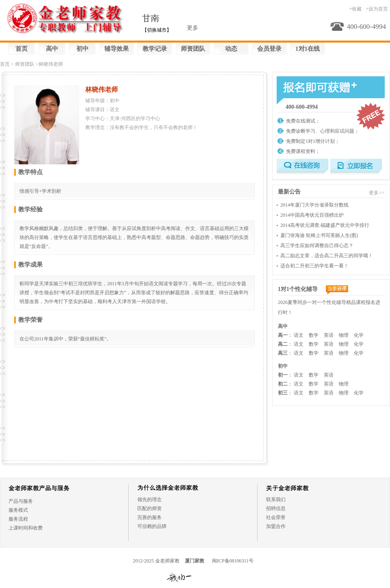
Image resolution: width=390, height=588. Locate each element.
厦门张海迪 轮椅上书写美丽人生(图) (319, 235)
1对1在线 (308, 49)
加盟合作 (276, 526)
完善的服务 (149, 517)
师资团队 (193, 49)
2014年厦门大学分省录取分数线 (314, 205)
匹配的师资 (149, 508)
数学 (314, 335)
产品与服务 (21, 501)
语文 (299, 335)
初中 (82, 49)
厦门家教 (195, 561)
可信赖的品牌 (152, 526)
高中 (52, 49)
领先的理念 (149, 500)
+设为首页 (377, 9)
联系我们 (276, 500)
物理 (344, 335)
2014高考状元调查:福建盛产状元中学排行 (325, 225)
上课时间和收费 (26, 528)
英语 (329, 335)
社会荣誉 (276, 517)
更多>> (377, 193)
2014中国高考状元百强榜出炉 (312, 215)
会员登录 (269, 49)
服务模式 (18, 510)
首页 (22, 49)
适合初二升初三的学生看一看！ (314, 266)
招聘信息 (276, 508)
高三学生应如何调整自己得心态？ (317, 246)
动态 (231, 49)
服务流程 (18, 519)
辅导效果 (117, 49)
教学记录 (155, 49)
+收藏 (355, 9)
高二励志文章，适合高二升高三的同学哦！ (327, 256)
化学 (359, 335)
